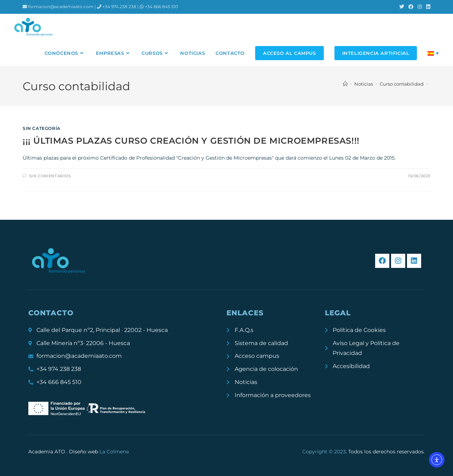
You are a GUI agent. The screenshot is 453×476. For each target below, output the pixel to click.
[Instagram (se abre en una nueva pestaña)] (420, 7)
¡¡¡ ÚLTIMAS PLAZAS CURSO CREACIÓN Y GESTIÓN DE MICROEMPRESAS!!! (191, 141)
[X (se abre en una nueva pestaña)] (402, 7)
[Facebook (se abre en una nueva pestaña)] (411, 7)
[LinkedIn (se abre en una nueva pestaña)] (427, 7)
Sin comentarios (50, 176)
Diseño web (99, 452)
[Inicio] (345, 84)
